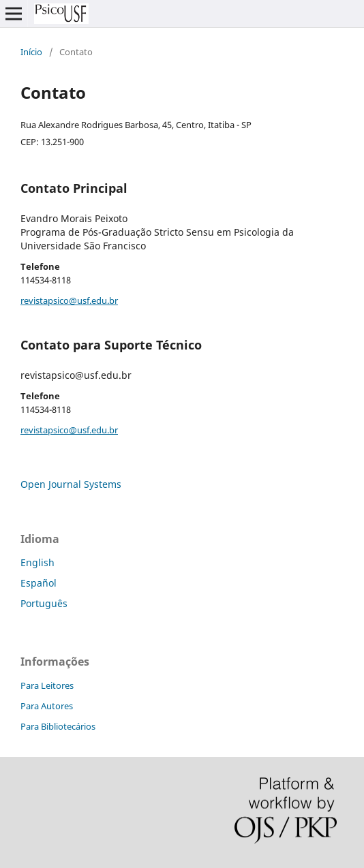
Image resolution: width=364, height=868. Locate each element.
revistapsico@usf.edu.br (69, 300)
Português (44, 603)
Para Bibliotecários (58, 726)
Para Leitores (47, 685)
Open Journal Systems (71, 484)
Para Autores (47, 706)
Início (31, 52)
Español (39, 583)
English (37, 562)
